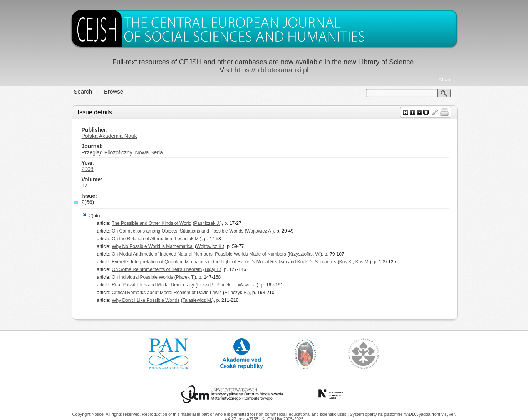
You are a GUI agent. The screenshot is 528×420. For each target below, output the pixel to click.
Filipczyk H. (236, 293)
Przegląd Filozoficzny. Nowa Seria (122, 152)
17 (85, 186)
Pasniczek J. (207, 223)
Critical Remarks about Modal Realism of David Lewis (167, 293)
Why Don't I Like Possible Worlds (146, 300)
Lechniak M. (187, 239)
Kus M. (363, 262)
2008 (88, 169)
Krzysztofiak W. (305, 254)
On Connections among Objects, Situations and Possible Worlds (178, 231)
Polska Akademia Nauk (109, 136)
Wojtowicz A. (260, 231)
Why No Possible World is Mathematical (153, 246)
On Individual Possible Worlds (142, 277)
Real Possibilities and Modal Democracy (153, 285)
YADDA (411, 414)
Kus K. (346, 262)
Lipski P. (206, 285)
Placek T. (185, 277)
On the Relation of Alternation (142, 239)
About (445, 79)
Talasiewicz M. (197, 300)
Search (83, 91)
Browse (114, 91)
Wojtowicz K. (210, 246)
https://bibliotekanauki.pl (272, 70)
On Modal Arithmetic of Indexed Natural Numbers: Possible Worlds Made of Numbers (199, 254)
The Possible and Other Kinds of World (152, 223)
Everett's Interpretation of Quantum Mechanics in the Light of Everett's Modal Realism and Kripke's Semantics (224, 262)
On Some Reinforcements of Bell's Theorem (157, 269)
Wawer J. (247, 285)
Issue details (95, 112)
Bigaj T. (212, 269)
